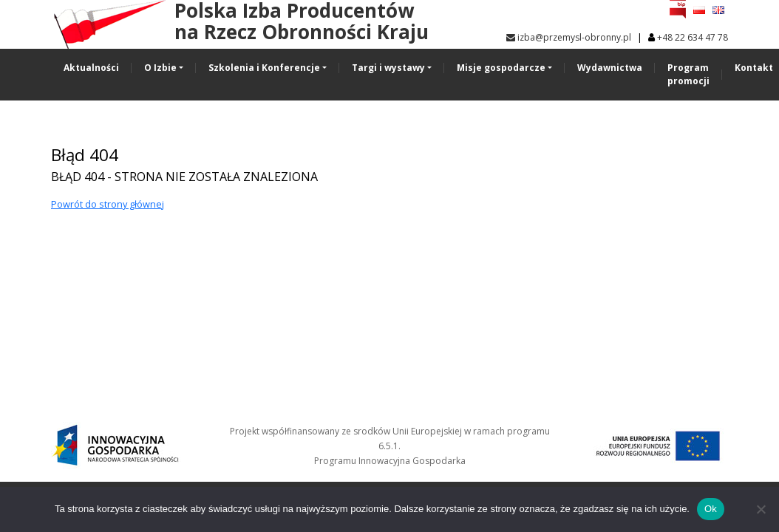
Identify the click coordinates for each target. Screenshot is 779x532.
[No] (761, 509)
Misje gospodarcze (501, 68)
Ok (711, 509)
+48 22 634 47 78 (693, 37)
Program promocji (688, 74)
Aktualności (91, 68)
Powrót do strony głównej (108, 204)
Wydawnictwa (610, 68)
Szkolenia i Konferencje (264, 68)
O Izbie (160, 68)
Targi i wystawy (388, 68)
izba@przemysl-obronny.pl (569, 37)
